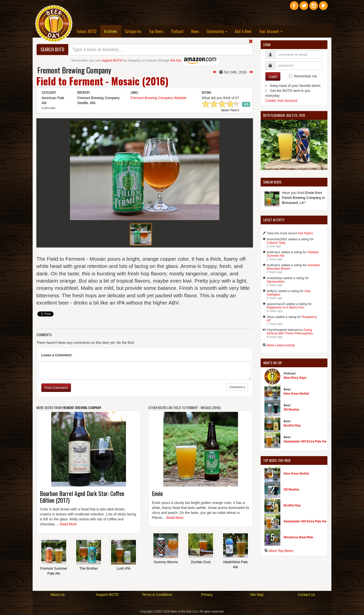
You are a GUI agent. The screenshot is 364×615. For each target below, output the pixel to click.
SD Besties (291, 410)
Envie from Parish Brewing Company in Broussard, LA (303, 198)
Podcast (178, 31)
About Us (58, 595)
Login (273, 76)
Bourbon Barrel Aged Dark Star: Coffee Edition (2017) (82, 496)
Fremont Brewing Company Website (158, 98)
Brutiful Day (292, 426)
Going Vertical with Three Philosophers (290, 332)
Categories (133, 31)
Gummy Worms (166, 562)
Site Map (257, 595)
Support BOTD (107, 595)
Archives (113, 31)
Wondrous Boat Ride (298, 537)
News (195, 31)
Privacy (207, 595)
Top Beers (156, 31)
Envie (157, 493)
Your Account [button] (271, 31)
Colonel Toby (276, 243)
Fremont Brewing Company (74, 70)
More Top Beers (281, 551)
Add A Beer (243, 31)
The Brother (89, 568)
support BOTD (112, 60)
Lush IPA (123, 568)
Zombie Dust (201, 562)
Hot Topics (305, 233)
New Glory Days (295, 378)
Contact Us (306, 595)
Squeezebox (276, 281)
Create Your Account (281, 101)
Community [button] (217, 31)
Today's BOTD (86, 31)
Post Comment (56, 388)
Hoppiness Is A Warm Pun (285, 307)
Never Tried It (230, 111)
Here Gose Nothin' (297, 394)
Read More (68, 524)
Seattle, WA (86, 103)
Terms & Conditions (157, 595)
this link (176, 60)
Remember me (306, 76)
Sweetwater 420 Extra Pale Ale (305, 441)
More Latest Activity (281, 345)
